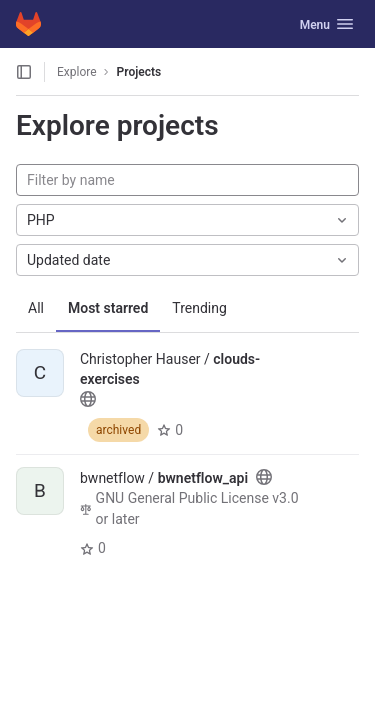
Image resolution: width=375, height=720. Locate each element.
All (36, 308)
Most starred (108, 308)
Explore (77, 72)
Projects (139, 72)
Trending (199, 308)
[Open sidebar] (24, 72)
